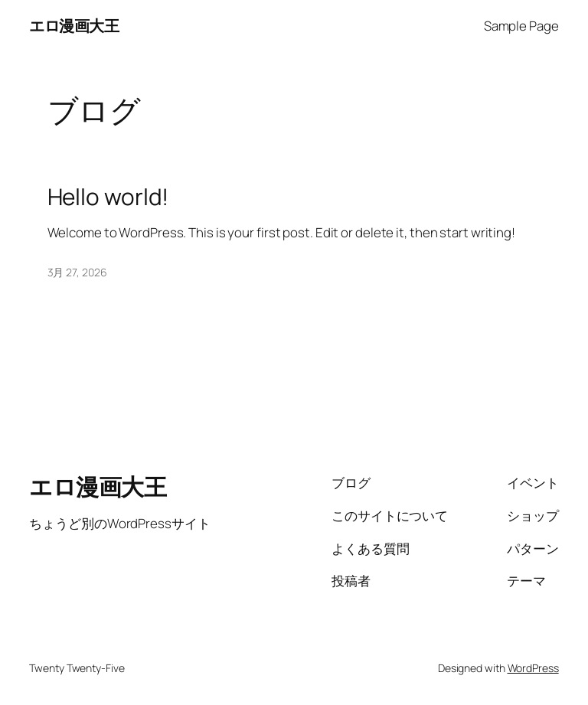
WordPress (533, 668)
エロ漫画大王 (74, 26)
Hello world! (108, 196)
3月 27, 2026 (77, 272)
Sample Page (521, 26)
